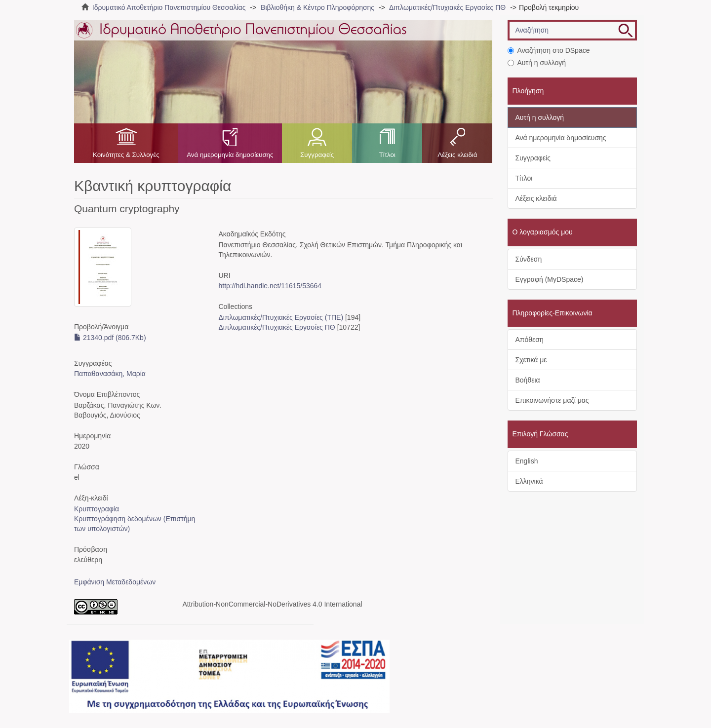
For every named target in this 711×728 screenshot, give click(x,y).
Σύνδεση (529, 259)
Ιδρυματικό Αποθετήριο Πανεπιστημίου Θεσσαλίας (169, 7)
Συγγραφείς (317, 155)
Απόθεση (530, 340)
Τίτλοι (387, 155)
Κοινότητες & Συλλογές (126, 155)
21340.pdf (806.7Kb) (110, 338)
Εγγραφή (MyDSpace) (550, 279)
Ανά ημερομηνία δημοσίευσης (230, 155)
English (527, 461)
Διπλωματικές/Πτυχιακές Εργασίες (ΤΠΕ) (281, 317)
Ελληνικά (529, 481)
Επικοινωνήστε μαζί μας (552, 400)
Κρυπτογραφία (97, 509)
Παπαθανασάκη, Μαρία (110, 374)
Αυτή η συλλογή (537, 63)
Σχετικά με (531, 360)
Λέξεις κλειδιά (457, 155)
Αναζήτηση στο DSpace (549, 50)
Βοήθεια (528, 380)
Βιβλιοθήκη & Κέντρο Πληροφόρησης (317, 7)
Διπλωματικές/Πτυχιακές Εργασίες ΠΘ (447, 7)
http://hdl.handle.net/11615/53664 (270, 286)
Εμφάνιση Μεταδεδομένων (115, 582)
